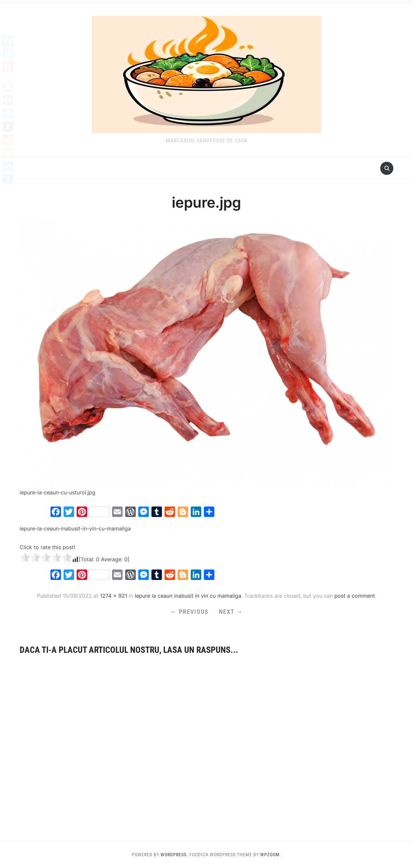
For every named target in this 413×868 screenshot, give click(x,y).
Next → (231, 612)
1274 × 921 (114, 596)
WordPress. (174, 855)
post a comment (355, 596)
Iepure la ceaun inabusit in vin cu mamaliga (188, 596)
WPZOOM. (271, 855)
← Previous (189, 612)
